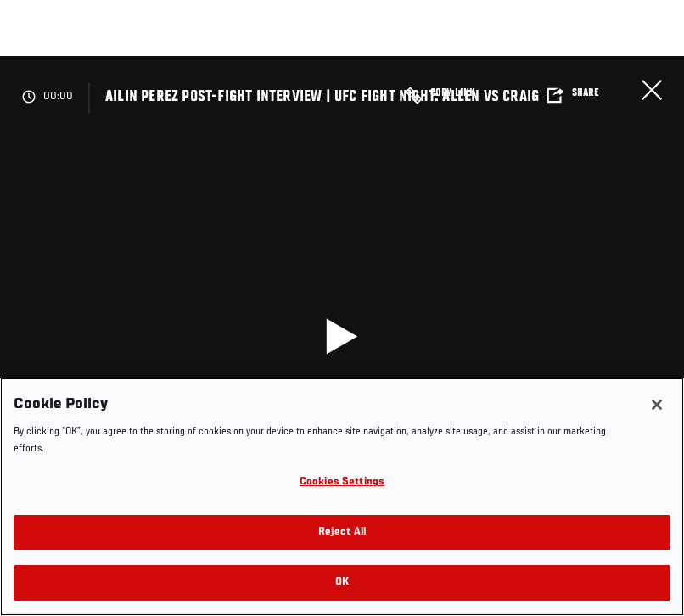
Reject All (342, 532)
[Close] (657, 405)
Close (652, 90)
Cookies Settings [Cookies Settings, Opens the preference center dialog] (342, 482)
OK (342, 582)
